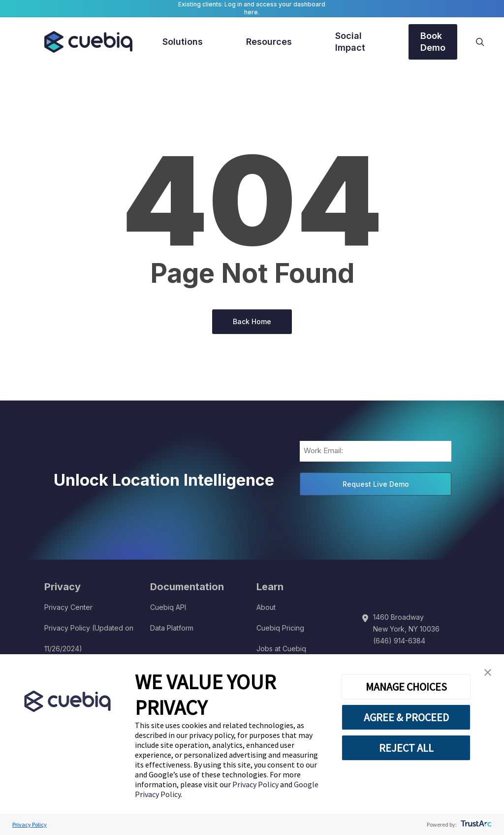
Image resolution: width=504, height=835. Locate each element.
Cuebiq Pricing (280, 628)
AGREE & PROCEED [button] (406, 717)
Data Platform (172, 628)
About (266, 607)
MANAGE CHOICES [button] (406, 687)
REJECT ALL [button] (406, 748)
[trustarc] (475, 824)
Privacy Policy (256, 784)
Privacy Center (68, 607)
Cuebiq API (168, 607)
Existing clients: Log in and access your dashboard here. (252, 8)
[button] (488, 673)
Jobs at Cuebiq (281, 649)
